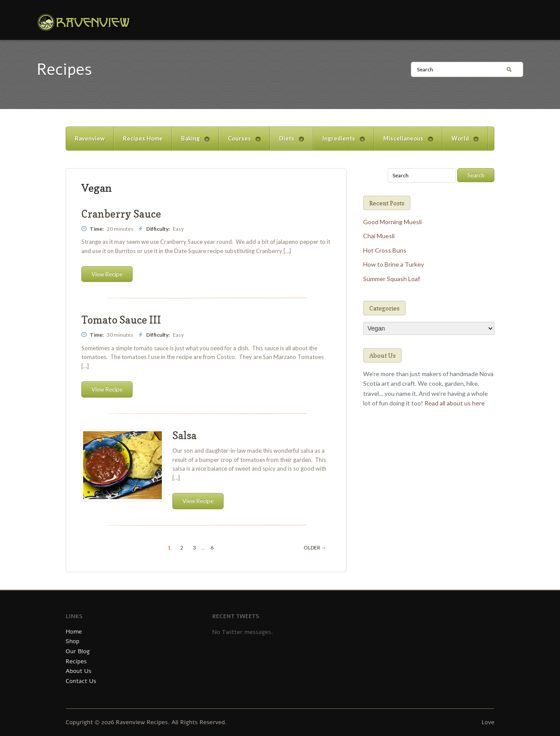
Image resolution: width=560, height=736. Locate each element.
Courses (240, 143)
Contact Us (81, 681)
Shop (72, 641)
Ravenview (90, 138)
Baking (191, 143)
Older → (315, 548)
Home (74, 632)
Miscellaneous (404, 143)
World (460, 143)
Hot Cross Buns (385, 250)
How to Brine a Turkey (394, 264)
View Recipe (107, 274)
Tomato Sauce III (121, 320)
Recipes (76, 661)
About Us (79, 671)
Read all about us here (455, 403)
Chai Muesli (379, 236)
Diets (287, 143)
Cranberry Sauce (121, 214)
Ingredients (339, 143)
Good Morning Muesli (392, 222)
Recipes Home (143, 138)
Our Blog (78, 651)
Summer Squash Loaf (392, 279)
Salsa (184, 435)
